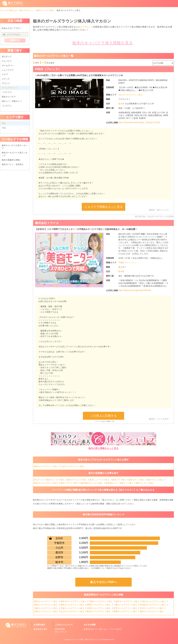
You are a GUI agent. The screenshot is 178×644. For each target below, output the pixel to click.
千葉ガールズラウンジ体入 (101, 601)
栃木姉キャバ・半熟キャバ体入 (120, 483)
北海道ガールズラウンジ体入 (153, 605)
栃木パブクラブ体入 (70, 483)
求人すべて (7, 57)
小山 (4, 128)
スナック (6, 79)
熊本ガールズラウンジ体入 (152, 611)
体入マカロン (84, 27)
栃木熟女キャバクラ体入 (92, 483)
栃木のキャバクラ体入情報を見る (103, 43)
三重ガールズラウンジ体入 (126, 605)
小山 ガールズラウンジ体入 (130, 95)
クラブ (5, 74)
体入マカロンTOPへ (103, 582)
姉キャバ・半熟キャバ (12, 101)
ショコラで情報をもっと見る (104, 207)
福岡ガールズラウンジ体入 (126, 611)
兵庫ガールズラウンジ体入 (99, 608)
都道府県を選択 (40, 629)
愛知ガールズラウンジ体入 (73, 605)
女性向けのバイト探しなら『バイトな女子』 (103, 629)
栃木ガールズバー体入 (77, 480)
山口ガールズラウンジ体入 (73, 611)
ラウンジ (6, 83)
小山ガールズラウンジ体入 (73, 466)
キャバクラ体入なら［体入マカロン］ (17, 10)
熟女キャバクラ (9, 97)
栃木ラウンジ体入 (156, 480)
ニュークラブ (8, 70)
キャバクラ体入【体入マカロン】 (85, 639)
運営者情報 (60, 629)
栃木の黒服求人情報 (11, 160)
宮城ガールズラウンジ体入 (73, 608)
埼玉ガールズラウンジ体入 (154, 601)
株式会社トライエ (47, 223)
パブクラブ (7, 92)
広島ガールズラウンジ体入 (46, 611)
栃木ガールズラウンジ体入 (46, 466)
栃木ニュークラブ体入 (100, 480)
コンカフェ (7, 106)
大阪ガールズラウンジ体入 (46, 608)
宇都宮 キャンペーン (127, 263)
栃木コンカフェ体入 (145, 483)
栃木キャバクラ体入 (45, 10)
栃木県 (122, 104)
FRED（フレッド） (48, 69)
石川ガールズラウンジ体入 (152, 608)
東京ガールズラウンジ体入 (46, 601)
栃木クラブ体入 (119, 480)
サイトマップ (61, 632)
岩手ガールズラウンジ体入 (126, 608)
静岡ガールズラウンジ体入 (99, 605)
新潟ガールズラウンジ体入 (99, 611)
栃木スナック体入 (137, 480)
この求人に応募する (104, 416)
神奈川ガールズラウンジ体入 (74, 601)
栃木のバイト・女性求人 (13, 164)
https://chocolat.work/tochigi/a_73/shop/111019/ (139, 122)
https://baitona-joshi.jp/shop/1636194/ (135, 290)
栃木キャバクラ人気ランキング (15, 147)
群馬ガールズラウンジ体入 (46, 605)
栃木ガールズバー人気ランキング (15, 154)
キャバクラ (7, 61)
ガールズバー (8, 66)
